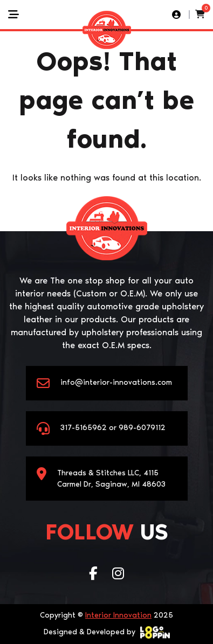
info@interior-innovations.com (116, 382)
